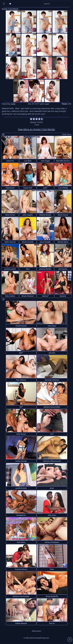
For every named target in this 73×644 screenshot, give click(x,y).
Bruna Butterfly (52, 596)
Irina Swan (52, 326)
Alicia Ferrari (10, 215)
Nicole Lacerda (28, 242)
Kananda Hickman (52, 380)
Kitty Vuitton (10, 296)
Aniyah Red (28, 188)
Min (21, 353)
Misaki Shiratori (28, 296)
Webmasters (36, 631)
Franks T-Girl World (10, 9)
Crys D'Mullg (63, 188)
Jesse (52, 488)
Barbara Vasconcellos (52, 407)
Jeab (45, 188)
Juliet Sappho (28, 215)
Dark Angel (45, 161)
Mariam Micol (63, 242)
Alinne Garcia (63, 215)
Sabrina (45, 296)
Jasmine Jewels (10, 269)
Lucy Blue (28, 161)
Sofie (13, 104)
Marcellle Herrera (63, 161)
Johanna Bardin (45, 269)
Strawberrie (21, 515)
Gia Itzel (52, 353)
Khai (28, 269)
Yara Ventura (21, 380)
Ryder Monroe (10, 242)
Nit (21, 407)
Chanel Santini (21, 326)
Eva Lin (52, 623)
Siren (52, 569)
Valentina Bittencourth (52, 461)
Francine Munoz (21, 569)
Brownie (63, 296)
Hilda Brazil (10, 188)
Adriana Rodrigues (52, 542)
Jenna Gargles (45, 242)
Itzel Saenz (21, 542)
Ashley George (21, 461)
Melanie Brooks (45, 215)
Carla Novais (21, 434)
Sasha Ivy (10, 161)
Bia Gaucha (63, 269)
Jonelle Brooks (21, 488)
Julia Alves (52, 515)
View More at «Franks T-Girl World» (37, 129)
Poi (52, 434)
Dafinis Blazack (21, 623)
